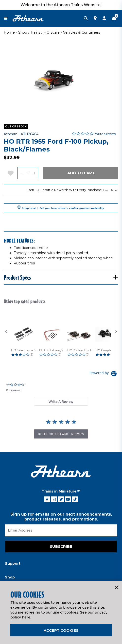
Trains (35, 32)
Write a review (105, 134)
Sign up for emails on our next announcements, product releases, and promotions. (61, 517)
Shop (23, 32)
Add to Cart (81, 173)
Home (9, 32)
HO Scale (52, 32)
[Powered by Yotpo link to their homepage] (104, 374)
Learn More (110, 190)
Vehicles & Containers (82, 32)
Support (13, 563)
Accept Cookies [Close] (61, 630)
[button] (6, 332)
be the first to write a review (61, 434)
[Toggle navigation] (8, 19)
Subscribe (61, 546)
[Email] (61, 530)
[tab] (61, 401)
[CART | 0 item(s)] (114, 18)
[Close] (116, 588)
